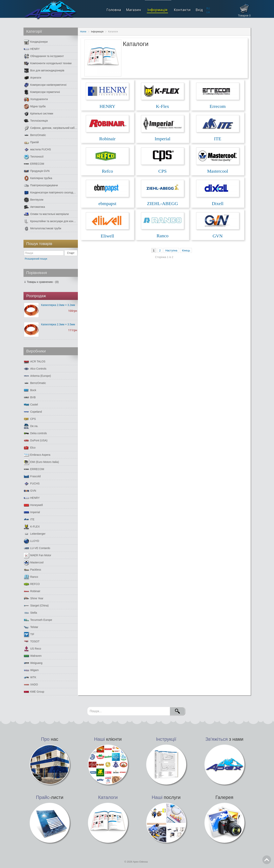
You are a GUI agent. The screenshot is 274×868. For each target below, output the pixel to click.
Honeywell (33, 505)
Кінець (186, 250)
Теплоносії (34, 157)
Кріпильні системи (39, 114)
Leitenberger (35, 534)
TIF (29, 634)
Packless (33, 570)
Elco (30, 448)
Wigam (31, 670)
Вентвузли (34, 200)
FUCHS (32, 484)
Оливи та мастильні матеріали (46, 214)
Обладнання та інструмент (44, 56)
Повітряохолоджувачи (41, 185)
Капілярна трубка (38, 178)
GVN (218, 236)
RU (208, 8)
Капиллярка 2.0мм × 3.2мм (58, 305)
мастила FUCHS (37, 149)
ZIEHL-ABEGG (163, 204)
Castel (31, 405)
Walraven (33, 656)
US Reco (33, 649)
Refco (107, 171)
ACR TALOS (35, 362)
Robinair (107, 139)
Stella (30, 613)
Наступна (171, 250)
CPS (163, 171)
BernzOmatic (35, 135)
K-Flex (163, 106)
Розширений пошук (36, 259)
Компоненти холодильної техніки (48, 63)
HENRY (107, 106)
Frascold (32, 476)
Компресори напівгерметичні (45, 85)
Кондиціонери (36, 42)
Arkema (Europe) (37, 376)
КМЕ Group (34, 692)
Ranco (162, 236)
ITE (218, 139)
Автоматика (34, 207)
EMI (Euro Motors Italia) (41, 462)
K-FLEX (32, 527)
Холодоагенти (36, 99)
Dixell (218, 204)
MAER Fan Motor (38, 555)
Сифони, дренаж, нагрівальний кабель (51, 128)
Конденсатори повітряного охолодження (51, 193)
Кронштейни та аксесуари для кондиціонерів (51, 221)
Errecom (218, 106)
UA (208, 12)
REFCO (32, 584)
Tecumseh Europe (38, 620)
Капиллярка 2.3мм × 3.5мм (58, 324)
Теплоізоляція (36, 121)
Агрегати (33, 78)
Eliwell (107, 236)
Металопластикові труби (43, 228)
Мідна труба (35, 106)
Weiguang (33, 663)
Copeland (33, 412)
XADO (31, 685)
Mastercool (218, 171)
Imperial (162, 139)
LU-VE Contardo (37, 548)
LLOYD (32, 541)
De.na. (31, 426)
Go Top (267, 860)
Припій (31, 142)
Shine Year (34, 598)
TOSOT (32, 641)
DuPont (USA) (36, 440)
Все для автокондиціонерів (44, 71)
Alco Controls (35, 369)
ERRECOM (34, 164)
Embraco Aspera (37, 455)
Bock (30, 390)
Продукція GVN (37, 171)
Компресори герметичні (42, 92)
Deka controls (35, 433)
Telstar (31, 627)
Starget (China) (36, 606)
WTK (30, 677)
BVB (30, 397)
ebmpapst (107, 204)
